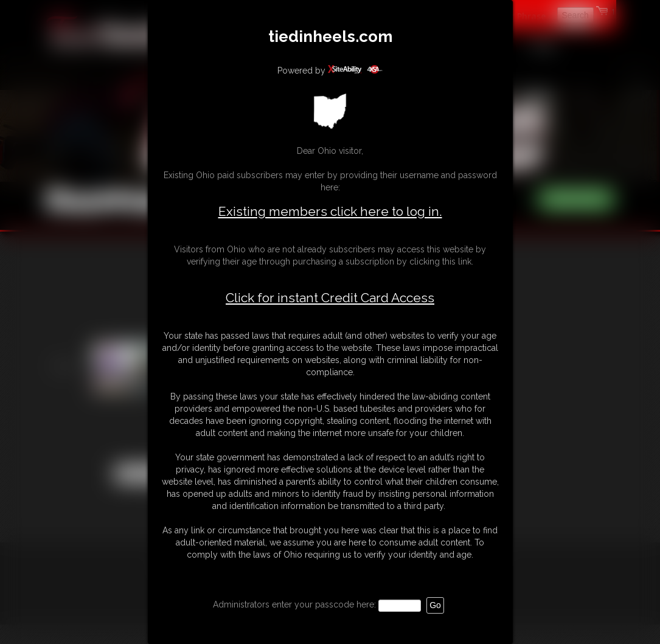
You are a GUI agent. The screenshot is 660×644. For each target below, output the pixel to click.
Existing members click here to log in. (330, 211)
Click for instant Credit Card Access (330, 298)
